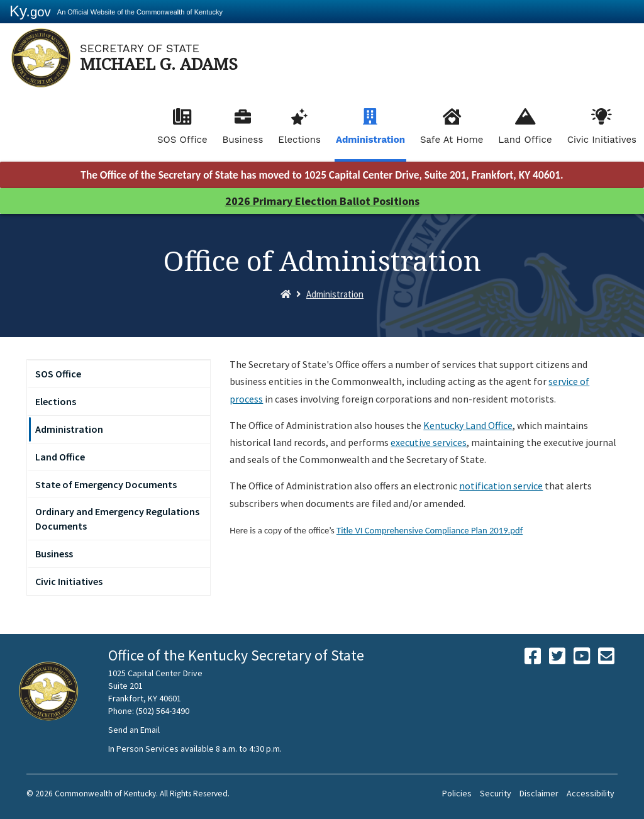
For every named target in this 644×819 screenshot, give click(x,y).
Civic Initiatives (602, 140)
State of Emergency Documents (106, 484)
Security (496, 793)
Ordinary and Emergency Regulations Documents (117, 519)
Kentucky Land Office (468, 425)
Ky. (30, 11)
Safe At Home (452, 140)
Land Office (525, 140)
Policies (457, 793)
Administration (370, 140)
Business (243, 140)
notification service (501, 486)
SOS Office (182, 140)
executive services (429, 442)
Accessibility (591, 793)
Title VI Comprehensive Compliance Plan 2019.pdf (430, 530)
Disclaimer (539, 793)
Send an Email (134, 730)
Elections (299, 140)
